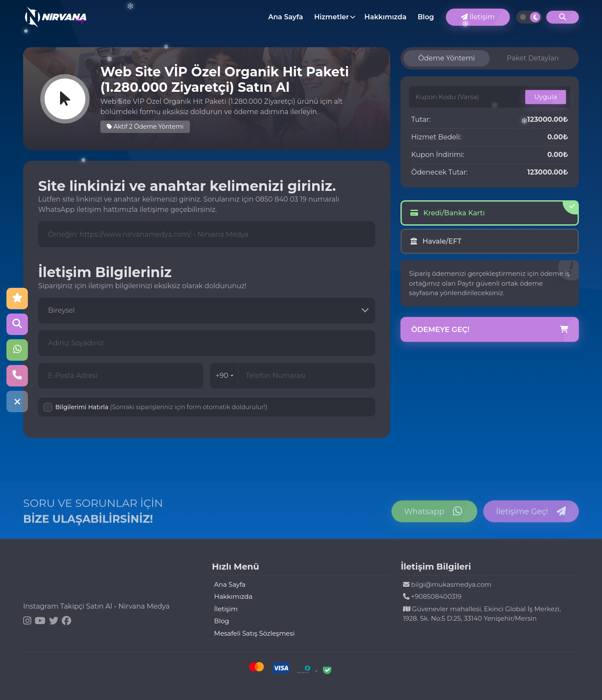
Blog (426, 17)
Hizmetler (332, 17)
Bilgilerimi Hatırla (161, 407)
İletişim (478, 17)
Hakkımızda (385, 17)
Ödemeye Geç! (490, 330)
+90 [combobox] (225, 376)
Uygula (546, 97)
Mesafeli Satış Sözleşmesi (254, 633)
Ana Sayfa (285, 17)
